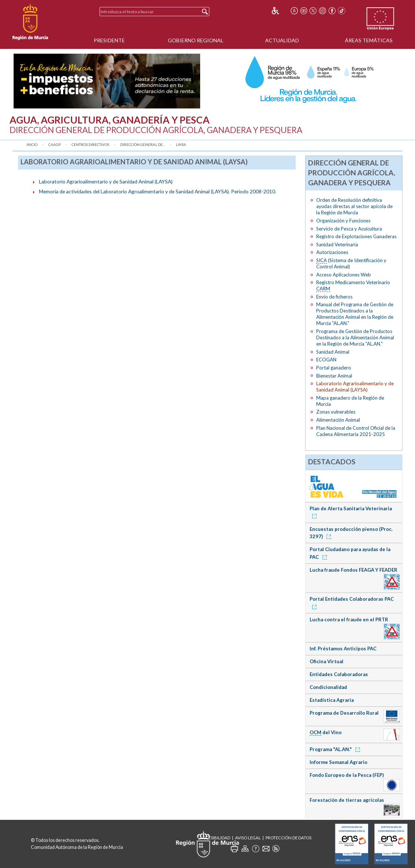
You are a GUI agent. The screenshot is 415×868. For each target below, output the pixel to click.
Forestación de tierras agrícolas (347, 800)
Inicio (32, 145)
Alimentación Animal (338, 420)
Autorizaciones (332, 252)
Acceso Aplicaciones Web (344, 275)
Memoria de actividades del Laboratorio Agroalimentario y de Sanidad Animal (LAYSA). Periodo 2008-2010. (158, 191)
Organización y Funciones (343, 221)
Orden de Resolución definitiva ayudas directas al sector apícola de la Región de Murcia (354, 206)
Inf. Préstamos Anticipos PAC (343, 649)
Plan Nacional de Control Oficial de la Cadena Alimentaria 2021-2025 (356, 431)
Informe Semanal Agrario (338, 762)
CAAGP (55, 145)
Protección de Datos (288, 838)
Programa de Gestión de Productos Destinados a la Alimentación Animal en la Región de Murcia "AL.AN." (355, 337)
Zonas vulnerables (336, 412)
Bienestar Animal (334, 376)
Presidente (109, 40)
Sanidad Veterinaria (337, 244)
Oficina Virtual (326, 661)
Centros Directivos (90, 145)
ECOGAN (326, 360)
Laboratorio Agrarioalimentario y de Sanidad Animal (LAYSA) (106, 181)
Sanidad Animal (333, 352)
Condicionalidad (328, 687)
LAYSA (181, 145)
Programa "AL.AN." (336, 749)
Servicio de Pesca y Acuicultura (349, 229)
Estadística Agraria (332, 700)
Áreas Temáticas (369, 40)
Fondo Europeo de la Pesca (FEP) (347, 775)
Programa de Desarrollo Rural (344, 713)
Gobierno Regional (196, 40)
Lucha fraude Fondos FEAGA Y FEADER (353, 570)
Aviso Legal (248, 838)
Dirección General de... (142, 145)
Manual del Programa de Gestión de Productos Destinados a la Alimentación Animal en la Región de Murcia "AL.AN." (355, 314)
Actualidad (282, 40)
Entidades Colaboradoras (339, 674)
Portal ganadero (334, 368)
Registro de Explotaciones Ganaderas (356, 236)
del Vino (326, 733)
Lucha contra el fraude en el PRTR (349, 619)
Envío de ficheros (334, 297)
